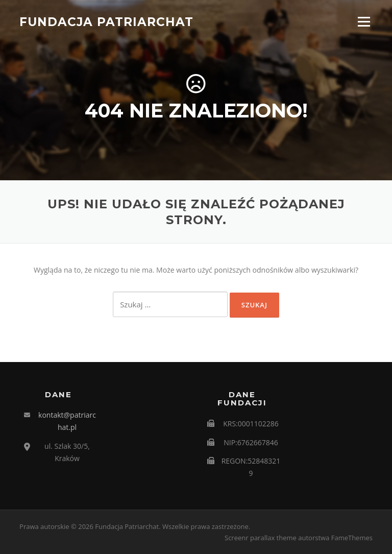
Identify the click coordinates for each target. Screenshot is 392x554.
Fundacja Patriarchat (106, 21)
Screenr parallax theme (261, 538)
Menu (364, 22)
